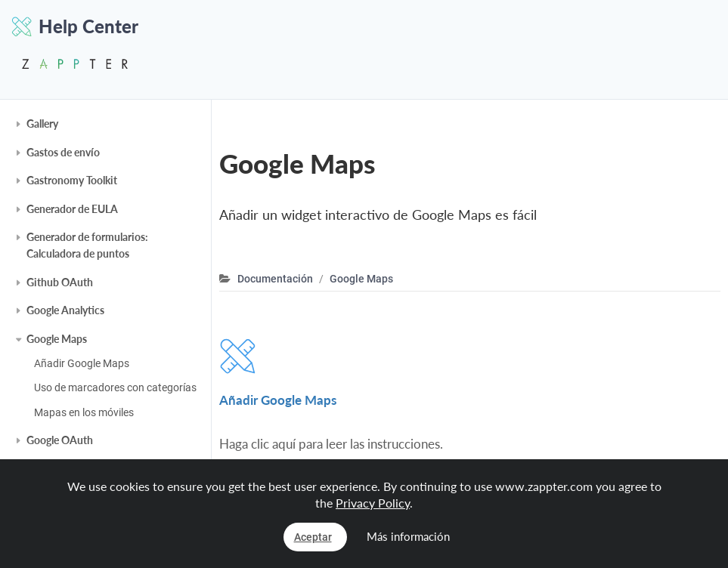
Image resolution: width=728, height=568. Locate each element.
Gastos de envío (63, 152)
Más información (408, 536)
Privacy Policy (373, 503)
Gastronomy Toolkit (72, 180)
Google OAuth (60, 440)
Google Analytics (65, 310)
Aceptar (313, 537)
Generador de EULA (72, 209)
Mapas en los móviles (84, 412)
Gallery (42, 123)
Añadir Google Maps (82, 363)
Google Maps (57, 339)
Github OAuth (60, 282)
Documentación (275, 279)
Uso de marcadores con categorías (115, 387)
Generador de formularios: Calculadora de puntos (87, 245)
